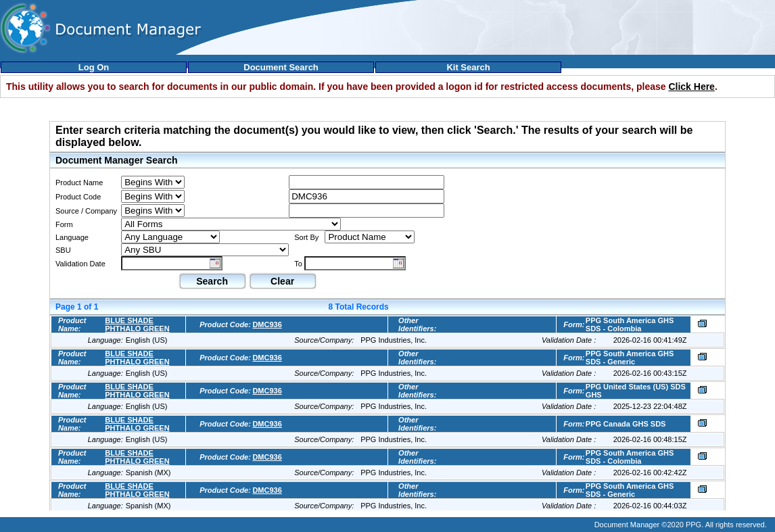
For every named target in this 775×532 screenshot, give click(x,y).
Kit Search (468, 67)
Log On (94, 67)
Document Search (281, 67)
